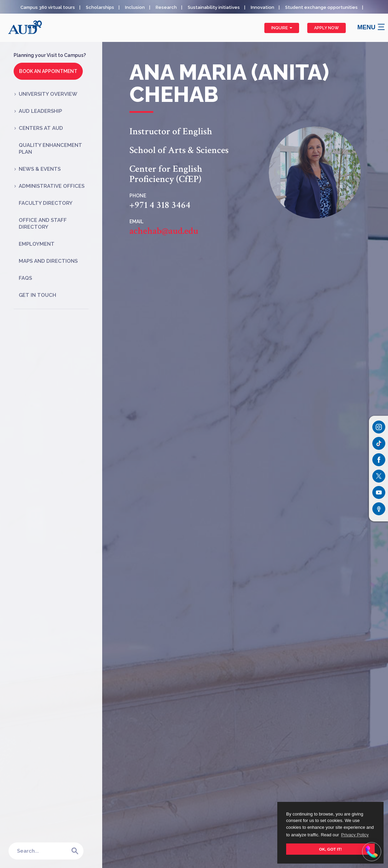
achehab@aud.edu (164, 231)
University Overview (48, 94)
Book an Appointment (48, 71)
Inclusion (135, 7)
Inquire (282, 28)
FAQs (25, 278)
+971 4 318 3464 (160, 205)
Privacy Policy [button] (355, 835)
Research (166, 7)
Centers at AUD (41, 128)
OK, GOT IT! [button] (331, 849)
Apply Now (327, 28)
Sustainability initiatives (214, 7)
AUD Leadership (40, 111)
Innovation (262, 7)
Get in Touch (37, 295)
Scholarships (100, 7)
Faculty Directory (46, 203)
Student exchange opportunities (321, 7)
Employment (37, 244)
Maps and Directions (48, 261)
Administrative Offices (52, 186)
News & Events (40, 169)
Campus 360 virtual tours (48, 7)
